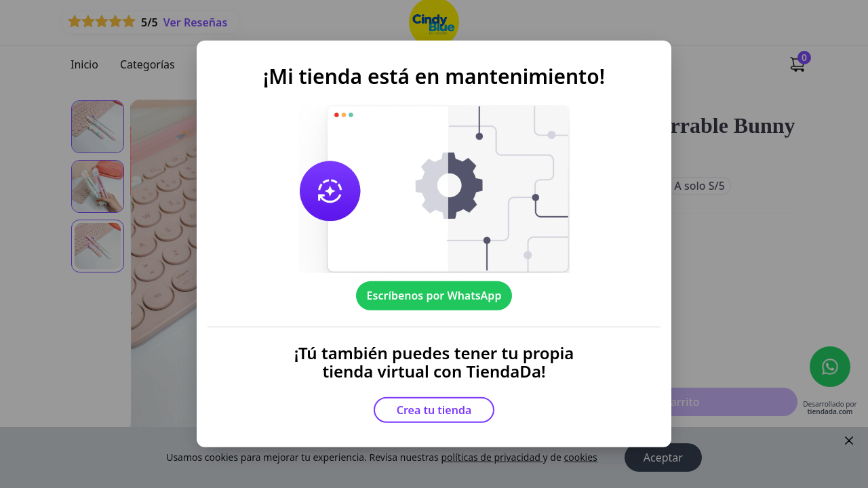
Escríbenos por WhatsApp (434, 296)
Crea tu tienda (434, 410)
